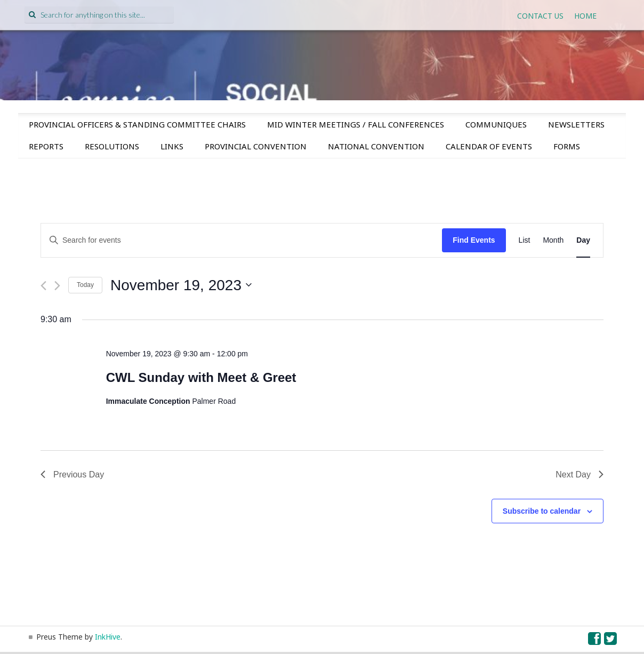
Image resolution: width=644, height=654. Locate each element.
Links (172, 146)
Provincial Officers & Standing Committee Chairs (137, 124)
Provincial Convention (256, 146)
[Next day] (57, 286)
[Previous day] (43, 286)
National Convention (376, 146)
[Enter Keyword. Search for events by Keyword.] (241, 240)
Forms (567, 146)
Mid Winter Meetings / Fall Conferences (356, 124)
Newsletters (576, 124)
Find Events (474, 240)
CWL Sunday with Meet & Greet (201, 377)
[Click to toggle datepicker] (181, 285)
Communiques (496, 124)
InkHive (108, 637)
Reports (46, 146)
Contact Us (540, 16)
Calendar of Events (489, 146)
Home (585, 16)
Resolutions (112, 146)
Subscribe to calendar (542, 511)
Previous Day (72, 474)
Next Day (579, 474)
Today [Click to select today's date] (85, 285)
